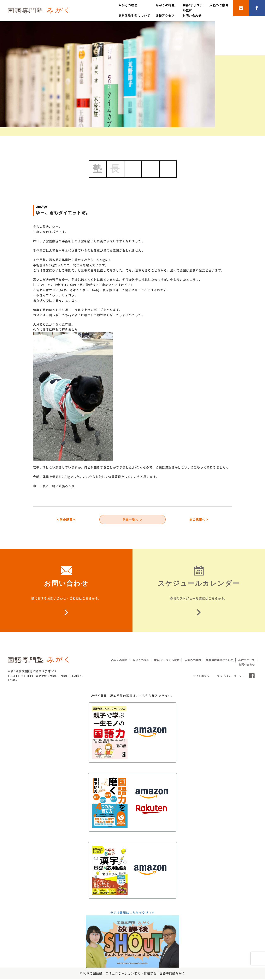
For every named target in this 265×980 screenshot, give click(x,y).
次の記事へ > (199, 520)
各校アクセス (165, 16)
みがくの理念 (128, 5)
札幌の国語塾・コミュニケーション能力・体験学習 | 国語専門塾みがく (134, 974)
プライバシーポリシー (231, 677)
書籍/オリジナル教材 (167, 661)
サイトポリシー (203, 677)
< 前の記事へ (66, 520)
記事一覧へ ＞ (133, 520)
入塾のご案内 (219, 5)
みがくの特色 (165, 5)
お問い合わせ (192, 16)
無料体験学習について (134, 16)
